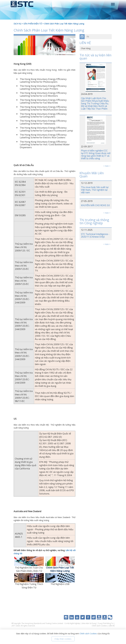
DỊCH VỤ (17, 24)
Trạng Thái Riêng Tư (106, 623)
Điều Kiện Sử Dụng (89, 623)
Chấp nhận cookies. (63, 639)
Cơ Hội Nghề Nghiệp (72, 623)
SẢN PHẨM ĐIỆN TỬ (33, 24)
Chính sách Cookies (99, 626)
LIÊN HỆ (112, 626)
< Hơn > (107, 166)
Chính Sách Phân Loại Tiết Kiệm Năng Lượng (64, 24)
